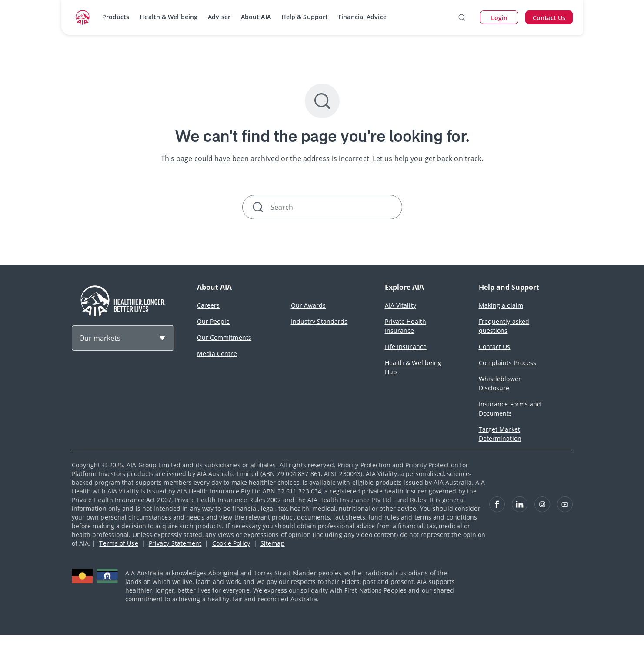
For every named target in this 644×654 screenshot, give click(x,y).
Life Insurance (406, 347)
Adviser (219, 17)
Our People (214, 321)
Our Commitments (224, 337)
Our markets (100, 338)
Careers (209, 305)
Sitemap (273, 543)
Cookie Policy (231, 543)
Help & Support (305, 17)
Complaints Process (508, 363)
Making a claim (501, 305)
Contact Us (495, 347)
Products (116, 17)
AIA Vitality (400, 305)
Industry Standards (319, 321)
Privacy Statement (175, 543)
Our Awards (309, 305)
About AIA (256, 17)
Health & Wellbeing (169, 17)
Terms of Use (118, 543)
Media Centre (217, 354)
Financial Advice (362, 17)
